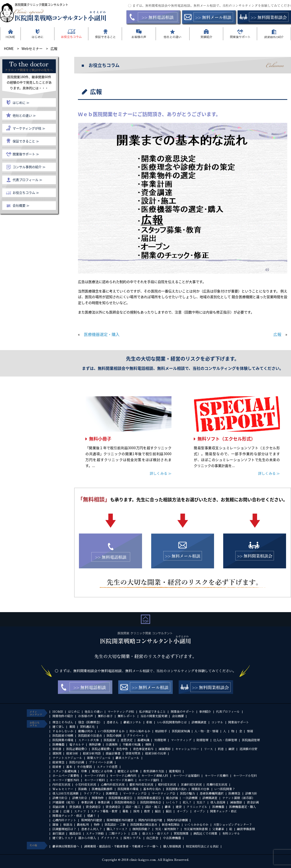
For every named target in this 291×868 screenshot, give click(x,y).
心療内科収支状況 (113, 785)
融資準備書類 (246, 829)
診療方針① (60, 798)
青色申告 (122, 749)
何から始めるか (140, 731)
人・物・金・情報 (206, 731)
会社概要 (178, 716)
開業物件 (98, 798)
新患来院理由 (171, 825)
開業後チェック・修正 (67, 816)
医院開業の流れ (176, 789)
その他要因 (84, 767)
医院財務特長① (125, 802)
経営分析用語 (92, 754)
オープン (183, 811)
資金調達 (75, 807)
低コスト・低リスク (156, 834)
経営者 (57, 767)
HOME (58, 712)
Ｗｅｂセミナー (63, 789)
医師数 (83, 789)
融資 (232, 749)
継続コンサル (132, 722)
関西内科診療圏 (177, 820)
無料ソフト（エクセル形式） (226, 439)
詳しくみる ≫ (161, 473)
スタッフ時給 (95, 834)
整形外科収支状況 (141, 785)
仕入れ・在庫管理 (225, 740)
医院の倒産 (114, 736)
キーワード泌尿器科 (186, 776)
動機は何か (86, 731)
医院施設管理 (251, 740)
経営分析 (72, 754)
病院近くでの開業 (205, 834)
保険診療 (95, 745)
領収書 (57, 749)
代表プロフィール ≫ (27, 180)
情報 (250, 731)
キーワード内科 (95, 776)
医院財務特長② (151, 802)
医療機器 (58, 745)
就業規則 (175, 771)
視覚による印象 (102, 771)
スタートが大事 (89, 740)
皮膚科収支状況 (217, 785)
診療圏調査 (199, 722)
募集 (125, 811)
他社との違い (94, 712)
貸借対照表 (133, 754)
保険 (148, 745)
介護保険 (112, 745)
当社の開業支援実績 (154, 716)
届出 (158, 811)
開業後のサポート (183, 712)
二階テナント (118, 834)
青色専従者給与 (143, 749)
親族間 (57, 754)
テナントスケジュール (67, 758)
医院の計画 (77, 762)
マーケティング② (163, 794)
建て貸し (58, 727)
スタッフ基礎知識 (64, 771)
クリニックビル (197, 807)
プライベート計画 (101, 762)
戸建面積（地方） (64, 802)
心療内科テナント (64, 820)
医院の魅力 (188, 794)
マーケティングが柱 (121, 712)
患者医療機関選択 (212, 794)
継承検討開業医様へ (66, 846)
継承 (168, 807)
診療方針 (251, 794)
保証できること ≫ (26, 141)
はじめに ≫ (21, 102)
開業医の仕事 (200, 789)
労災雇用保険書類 (196, 829)
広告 (134, 834)
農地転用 (83, 825)
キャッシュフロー (187, 749)
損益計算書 (113, 754)
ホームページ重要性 (66, 776)
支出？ (201, 802)
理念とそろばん (63, 722)
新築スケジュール (99, 758)
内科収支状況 (61, 785)
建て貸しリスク (63, 838)
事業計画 (87, 802)
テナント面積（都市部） (239, 798)
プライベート (135, 736)
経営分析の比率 (156, 754)
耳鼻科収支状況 (191, 785)
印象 (84, 771)
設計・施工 (133, 807)
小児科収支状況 (86, 785)
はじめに (74, 712)
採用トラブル (132, 838)
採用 (136, 811)
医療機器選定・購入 (102, 334)
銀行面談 (58, 834)
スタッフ (80, 811)
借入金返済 (218, 802)
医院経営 (110, 740)
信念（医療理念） (90, 722)
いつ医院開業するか (111, 731)
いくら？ (172, 802)
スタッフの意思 (107, 767)
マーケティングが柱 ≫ (29, 128)
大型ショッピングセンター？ (233, 825)
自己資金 (152, 838)
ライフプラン (92, 794)
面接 (55, 825)
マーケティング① (135, 794)
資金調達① (93, 807)
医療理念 (112, 794)
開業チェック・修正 (223, 811)
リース (208, 749)
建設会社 (75, 834)
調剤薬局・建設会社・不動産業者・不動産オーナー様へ (121, 846)
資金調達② (113, 807)
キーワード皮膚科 (217, 776)
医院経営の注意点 (90, 736)
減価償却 (165, 749)
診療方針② (80, 798)
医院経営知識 (181, 731)
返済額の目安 (248, 749)
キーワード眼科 (95, 780)
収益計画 (58, 807)
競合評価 (172, 798)
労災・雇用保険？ (167, 829)
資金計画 (253, 802)
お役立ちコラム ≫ (26, 192)
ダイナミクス (110, 838)
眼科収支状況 (167, 785)
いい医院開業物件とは (172, 722)
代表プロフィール (228, 712)
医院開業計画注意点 (144, 825)
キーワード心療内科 (123, 776)
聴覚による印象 (128, 771)
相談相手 (161, 731)
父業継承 (218, 829)
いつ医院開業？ (225, 789)
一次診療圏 (190, 798)
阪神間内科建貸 (92, 820)
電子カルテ (77, 745)
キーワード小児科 (245, 776)
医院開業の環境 (63, 740)
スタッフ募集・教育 (104, 811)
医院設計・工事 (115, 825)
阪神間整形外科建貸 (120, 820)
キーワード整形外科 (66, 780)
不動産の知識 (131, 745)
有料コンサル (231, 834)
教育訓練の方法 (154, 771)
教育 (147, 811)
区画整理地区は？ (64, 829)
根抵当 (68, 825)
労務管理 (160, 740)
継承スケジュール (127, 758)
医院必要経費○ (77, 749)
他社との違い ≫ (24, 115)
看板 (149, 722)
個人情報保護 (172, 846)
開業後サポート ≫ (26, 154)
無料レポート (126, 716)
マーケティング (181, 740)
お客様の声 (86, 716)
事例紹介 (205, 712)
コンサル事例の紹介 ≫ (29, 167)
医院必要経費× (101, 749)
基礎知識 (143, 740)
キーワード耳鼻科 (121, 780)
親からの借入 (87, 838)
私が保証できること (152, 712)
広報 (277, 334)
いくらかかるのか (196, 825)
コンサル (217, 722)
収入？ (187, 802)
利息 (221, 749)
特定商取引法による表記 (202, 846)
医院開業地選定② (149, 798)
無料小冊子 (100, 439)
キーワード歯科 (149, 780)
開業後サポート (239, 722)
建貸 (179, 807)
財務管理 (202, 740)
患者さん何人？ (92, 829)
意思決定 (126, 740)
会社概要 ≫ (21, 205)
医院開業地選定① (121, 798)
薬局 (72, 727)
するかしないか (63, 731)
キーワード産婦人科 (155, 776)
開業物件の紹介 (63, 716)
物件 (97, 825)
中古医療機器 (172, 838)
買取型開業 (181, 834)
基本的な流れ (152, 789)
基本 (69, 767)
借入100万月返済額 (65, 794)
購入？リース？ (117, 829)
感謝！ (92, 816)
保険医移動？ (141, 829)
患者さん (113, 722)
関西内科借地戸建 (150, 820)
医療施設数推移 (102, 789)
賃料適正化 (87, 727)
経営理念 (58, 762)
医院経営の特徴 (63, 736)
